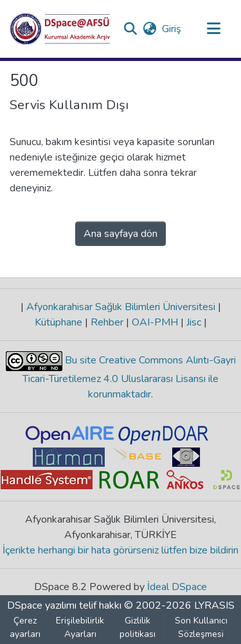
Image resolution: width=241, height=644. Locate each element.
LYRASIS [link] (214, 605)
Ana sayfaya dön (121, 234)
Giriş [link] (172, 29)
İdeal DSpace (177, 587)
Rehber (107, 322)
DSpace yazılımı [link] (42, 605)
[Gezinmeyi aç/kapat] (213, 29)
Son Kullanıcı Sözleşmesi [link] (201, 627)
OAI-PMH (155, 322)
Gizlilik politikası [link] (138, 627)
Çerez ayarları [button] (25, 627)
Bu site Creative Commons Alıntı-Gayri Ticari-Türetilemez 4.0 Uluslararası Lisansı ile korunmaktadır (129, 377)
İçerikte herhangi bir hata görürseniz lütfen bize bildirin (121, 550)
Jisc (194, 322)
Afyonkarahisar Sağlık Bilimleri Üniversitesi (121, 307)
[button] (60, 29)
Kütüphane (60, 322)
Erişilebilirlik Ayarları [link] (80, 627)
